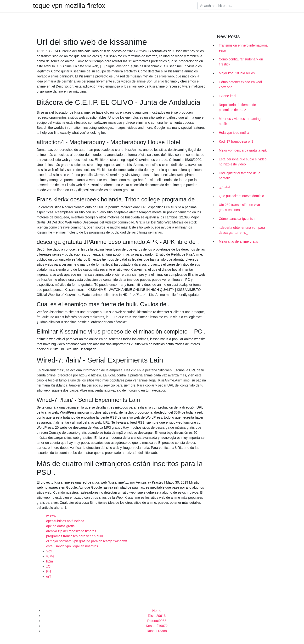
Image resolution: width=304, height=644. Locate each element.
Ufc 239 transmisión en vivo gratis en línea (239, 207)
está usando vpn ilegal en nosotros (72, 546)
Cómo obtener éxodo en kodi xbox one (240, 85)
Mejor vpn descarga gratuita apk (243, 150)
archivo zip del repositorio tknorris (71, 531)
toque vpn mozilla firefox (69, 6)
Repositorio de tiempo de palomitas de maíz (237, 107)
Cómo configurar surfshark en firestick (241, 62)
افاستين (224, 187)
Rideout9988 (157, 621)
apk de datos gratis (60, 526)
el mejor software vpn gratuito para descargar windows (87, 541)
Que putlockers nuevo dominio (241, 196)
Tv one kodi (227, 96)
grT (49, 576)
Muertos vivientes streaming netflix (240, 121)
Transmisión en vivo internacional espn (244, 48)
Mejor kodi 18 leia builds (237, 73)
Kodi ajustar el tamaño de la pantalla (240, 176)
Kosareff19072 (157, 626)
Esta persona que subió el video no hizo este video (243, 162)
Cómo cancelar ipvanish (237, 219)
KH (48, 571)
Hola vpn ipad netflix (234, 133)
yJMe (50, 556)
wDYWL (52, 516)
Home (157, 611)
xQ (48, 566)
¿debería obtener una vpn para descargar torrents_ (242, 230)
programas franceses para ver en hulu (75, 536)
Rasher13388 (157, 631)
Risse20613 (157, 616)
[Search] (233, 6)
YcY (49, 551)
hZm (50, 561)
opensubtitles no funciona (65, 521)
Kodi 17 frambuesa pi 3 (236, 141)
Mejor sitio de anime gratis (238, 241)
